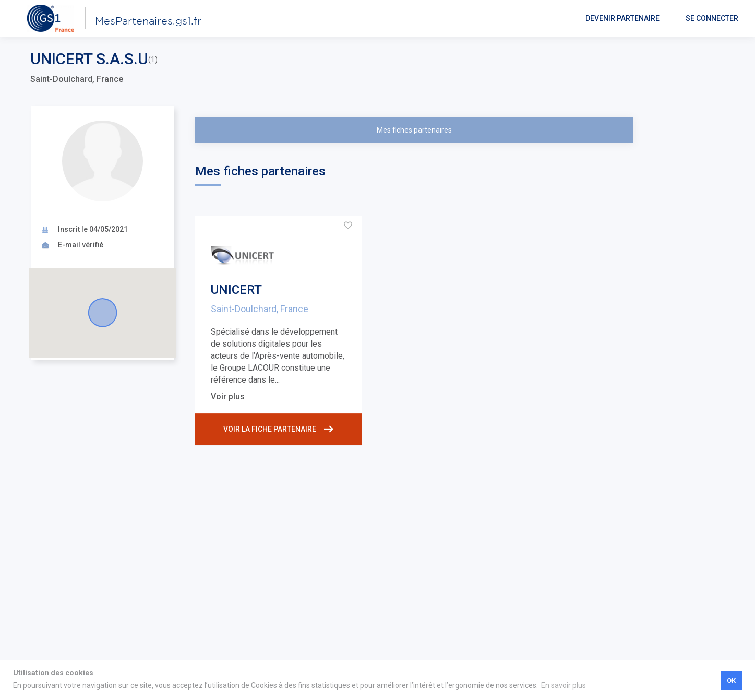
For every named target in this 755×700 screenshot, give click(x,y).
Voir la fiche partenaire (278, 429)
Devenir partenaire (622, 18)
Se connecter (712, 18)
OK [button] (731, 680)
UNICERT (236, 290)
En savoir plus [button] (564, 685)
